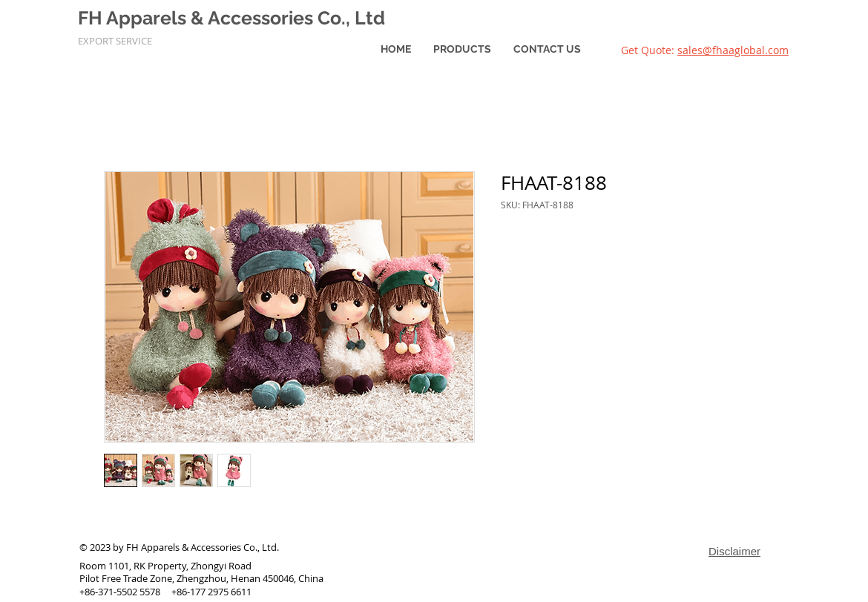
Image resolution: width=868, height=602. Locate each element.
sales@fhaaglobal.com (733, 50)
